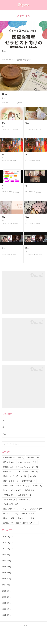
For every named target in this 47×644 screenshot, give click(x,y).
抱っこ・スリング (12, 504)
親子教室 (9, 477)
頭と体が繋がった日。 (34, 169)
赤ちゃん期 (16, 274)
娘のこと (9, 532)
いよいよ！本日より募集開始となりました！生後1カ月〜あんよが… (35, 270)
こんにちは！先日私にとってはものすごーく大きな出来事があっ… (35, 145)
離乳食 (37, 500)
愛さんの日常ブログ (18, 149)
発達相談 (33, 472)
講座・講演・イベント (15, 523)
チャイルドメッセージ (27, 481)
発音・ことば (11, 495)
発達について (11, 491)
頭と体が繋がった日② (11, 169)
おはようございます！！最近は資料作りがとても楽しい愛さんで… (11, 207)
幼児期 (30, 504)
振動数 (19, 67)
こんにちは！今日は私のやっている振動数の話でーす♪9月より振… (35, 239)
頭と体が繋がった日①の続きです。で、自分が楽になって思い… (11, 173)
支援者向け (27, 67)
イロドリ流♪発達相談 (11, 448)
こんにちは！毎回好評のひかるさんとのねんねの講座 (11, 270)
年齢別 (8, 500)
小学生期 (9, 509)
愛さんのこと (16, 212)
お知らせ (24, 514)
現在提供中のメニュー (14, 472)
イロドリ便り (11, 519)
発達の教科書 (28, 495)
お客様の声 (36, 523)
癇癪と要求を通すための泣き (14, 442)
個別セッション (11, 486)
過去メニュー (31, 486)
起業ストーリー (26, 532)
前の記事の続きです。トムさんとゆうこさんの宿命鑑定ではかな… (11, 145)
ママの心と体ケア (27, 477)
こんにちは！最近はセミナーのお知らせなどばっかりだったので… (11, 239)
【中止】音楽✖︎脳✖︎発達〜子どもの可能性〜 (20, 435)
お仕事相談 (9, 514)
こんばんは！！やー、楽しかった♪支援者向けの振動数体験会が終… (35, 207)
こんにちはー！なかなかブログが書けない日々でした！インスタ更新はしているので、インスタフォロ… (23, 61)
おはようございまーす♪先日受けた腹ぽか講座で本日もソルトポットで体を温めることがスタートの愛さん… (23, 111)
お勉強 (8, 537)
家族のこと (28, 528)
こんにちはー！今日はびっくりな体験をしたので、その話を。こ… (35, 173)
